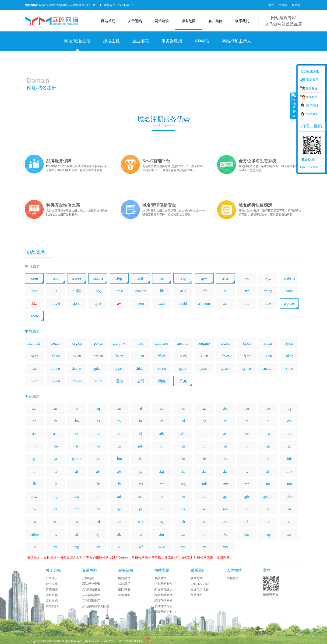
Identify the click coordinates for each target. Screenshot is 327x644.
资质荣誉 (52, 589)
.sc (76, 522)
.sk (225, 522)
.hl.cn (162, 356)
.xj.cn (289, 369)
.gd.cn (98, 369)
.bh (34, 421)
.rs (268, 509)
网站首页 (108, 21)
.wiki (162, 547)
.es (268, 434)
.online (98, 278)
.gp (268, 446)
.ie (204, 459)
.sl (247, 522)
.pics (289, 497)
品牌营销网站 (163, 601)
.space (289, 303)
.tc (55, 534)
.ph (246, 497)
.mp (246, 484)
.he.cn (55, 356)
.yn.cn (204, 369)
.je (98, 471)
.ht (162, 459)
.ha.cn (34, 369)
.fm (55, 446)
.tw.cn (34, 381)
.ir (34, 471)
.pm (77, 509)
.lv (98, 484)
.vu (119, 547)
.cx (76, 434)
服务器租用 (172, 41)
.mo (140, 343)
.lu (77, 484)
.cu (55, 434)
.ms (268, 484)
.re (204, 509)
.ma (140, 484)
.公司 (140, 381)
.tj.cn (289, 343)
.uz (34, 547)
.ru (289, 509)
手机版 (283, 5)
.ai (119, 408)
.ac (34, 408)
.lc (246, 471)
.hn (140, 459)
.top (119, 278)
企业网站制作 (163, 584)
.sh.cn (268, 343)
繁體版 (296, 5)
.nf (98, 497)
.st (289, 522)
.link (289, 471)
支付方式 (52, 601)
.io (246, 459)
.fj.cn (247, 356)
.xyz (268, 278)
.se (119, 522)
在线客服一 (313, 88)
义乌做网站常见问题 (96, 606)
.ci (246, 421)
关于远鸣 (135, 21)
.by (119, 421)
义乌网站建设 (91, 589)
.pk (34, 509)
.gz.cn (183, 369)
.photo (268, 497)
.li (268, 471)
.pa (204, 497)
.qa (183, 509)
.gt (55, 459)
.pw (204, 278)
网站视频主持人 (236, 41)
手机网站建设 (163, 606)
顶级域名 (35, 252)
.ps (140, 509)
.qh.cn (246, 369)
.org (98, 291)
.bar (246, 408)
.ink (289, 459)
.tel (225, 303)
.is (55, 471)
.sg (162, 522)
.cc (162, 278)
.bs (98, 421)
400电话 (202, 41)
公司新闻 (88, 578)
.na (76, 497)
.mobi (183, 303)
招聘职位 (233, 578)
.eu (289, 434)
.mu (289, 484)
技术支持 (312, 105)
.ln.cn (119, 356)
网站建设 (162, 21)
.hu (183, 459)
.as (183, 408)
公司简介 (52, 578)
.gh (204, 446)
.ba (225, 408)
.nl (119, 497)
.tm (162, 534)
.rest (225, 509)
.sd (98, 522)
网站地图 (197, 595)
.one (268, 303)
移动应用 (124, 584)
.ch (225, 421)
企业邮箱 (141, 41)
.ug (268, 534)
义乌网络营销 (91, 595)
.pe (225, 497)
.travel (55, 303)
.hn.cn (76, 369)
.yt (204, 547)
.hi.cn (140, 369)
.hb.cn (55, 369)
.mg (183, 484)
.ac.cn (225, 343)
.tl (140, 534)
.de (119, 434)
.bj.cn (246, 343)
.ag (98, 408)
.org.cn (77, 343)
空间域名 (124, 589)
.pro (98, 303)
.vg (77, 547)
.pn (98, 509)
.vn (98, 547)
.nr (161, 497)
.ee (246, 434)
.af (77, 408)
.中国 (77, 291)
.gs (34, 459)
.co (225, 291)
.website (289, 278)
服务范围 (189, 21)
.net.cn (55, 343)
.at (204, 408)
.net (140, 278)
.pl (55, 509)
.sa (55, 522)
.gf (161, 446)
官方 (271, 5)
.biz (34, 303)
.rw (34, 522)
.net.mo (183, 343)
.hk (162, 291)
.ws (183, 547)
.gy (98, 459)
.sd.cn (289, 356)
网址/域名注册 (77, 41)
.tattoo (34, 534)
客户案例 (215, 21)
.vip (183, 278)
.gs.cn (225, 369)
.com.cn (140, 291)
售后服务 (312, 114)
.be (268, 408)
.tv (119, 303)
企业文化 (52, 584)
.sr (268, 522)
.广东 (183, 381)
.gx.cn (119, 369)
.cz (98, 434)
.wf (140, 547)
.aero (140, 303)
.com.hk (34, 343)
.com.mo (162, 343)
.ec (225, 434)
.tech (34, 316)
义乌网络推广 (91, 601)
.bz (140, 421)
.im (225, 459)
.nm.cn (98, 356)
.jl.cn (140, 356)
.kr (204, 471)
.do (204, 434)
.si (204, 522)
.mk (204, 484)
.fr (77, 446)
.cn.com (204, 303)
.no (140, 497)
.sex (140, 522)
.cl (268, 421)
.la (55, 291)
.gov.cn (98, 343)
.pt (162, 509)
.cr (34, 434)
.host (34, 291)
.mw (34, 497)
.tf (77, 534)
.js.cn (183, 356)
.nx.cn (268, 369)
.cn (55, 278)
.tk (119, 534)
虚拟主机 (111, 41)
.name (289, 291)
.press (119, 291)
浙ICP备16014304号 (131, 641)
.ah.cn (225, 356)
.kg (162, 471)
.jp (140, 471)
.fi (34, 446)
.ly (119, 484)
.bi (55, 421)
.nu (183, 497)
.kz (225, 471)
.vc (246, 278)
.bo (77, 421)
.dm (183, 434)
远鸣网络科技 (62, 641)
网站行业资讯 (91, 584)
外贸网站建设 (163, 589)
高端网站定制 (163, 612)
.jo (119, 471)
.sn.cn (98, 381)
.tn (183, 534)
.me (246, 303)
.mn (225, 484)
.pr (119, 509)
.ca (162, 421)
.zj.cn (204, 356)
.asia (183, 291)
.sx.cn (76, 356)
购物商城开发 (163, 595)
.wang (268, 291)
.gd (98, 446)
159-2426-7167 (200, 584)
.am (162, 408)
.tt (204, 534)
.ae (55, 408)
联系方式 (197, 578)
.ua (246, 534)
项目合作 (52, 595)
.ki (183, 471)
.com (34, 278)
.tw (246, 291)
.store (76, 278)
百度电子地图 (200, 589)
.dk (162, 434)
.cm (289, 421)
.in (268, 459)
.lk (34, 484)
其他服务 (124, 595)
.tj (98, 534)
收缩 (294, 106)
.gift (140, 446)
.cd (183, 421)
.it (77, 471)
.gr (289, 446)
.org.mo (204, 343)
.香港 (119, 381)
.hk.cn (55, 381)
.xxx (162, 303)
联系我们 (242, 21)
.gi (225, 446)
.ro (246, 509)
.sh (183, 522)
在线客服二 (313, 97)
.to (225, 534)
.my (55, 497)
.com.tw (119, 343)
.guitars (77, 459)
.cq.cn (34, 356)
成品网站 (160, 578)
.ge (119, 446)
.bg (289, 408)
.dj (140, 434)
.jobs (77, 303)
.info (204, 291)
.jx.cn (268, 356)
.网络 (162, 381)
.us (289, 534)
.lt (55, 484)
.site (225, 278)
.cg (204, 421)
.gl (246, 446)
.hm (119, 459)
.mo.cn (77, 381)
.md (162, 484)
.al (140, 408)
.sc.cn (162, 369)
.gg (183, 446)
